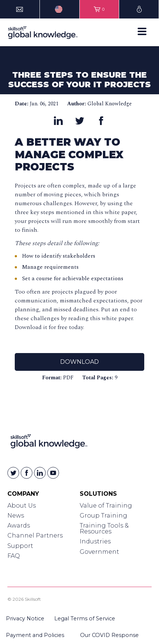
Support (20, 546)
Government (99, 552)
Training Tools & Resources (104, 528)
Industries (95, 541)
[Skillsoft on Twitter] (13, 473)
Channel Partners (35, 535)
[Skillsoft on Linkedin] (40, 473)
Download (79, 362)
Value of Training (106, 506)
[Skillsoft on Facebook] (27, 473)
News (16, 516)
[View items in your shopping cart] (99, 9)
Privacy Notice (25, 618)
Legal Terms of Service (85, 618)
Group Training (103, 516)
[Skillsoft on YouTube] (53, 473)
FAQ (14, 556)
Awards (19, 526)
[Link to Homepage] (49, 443)
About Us (22, 506)
